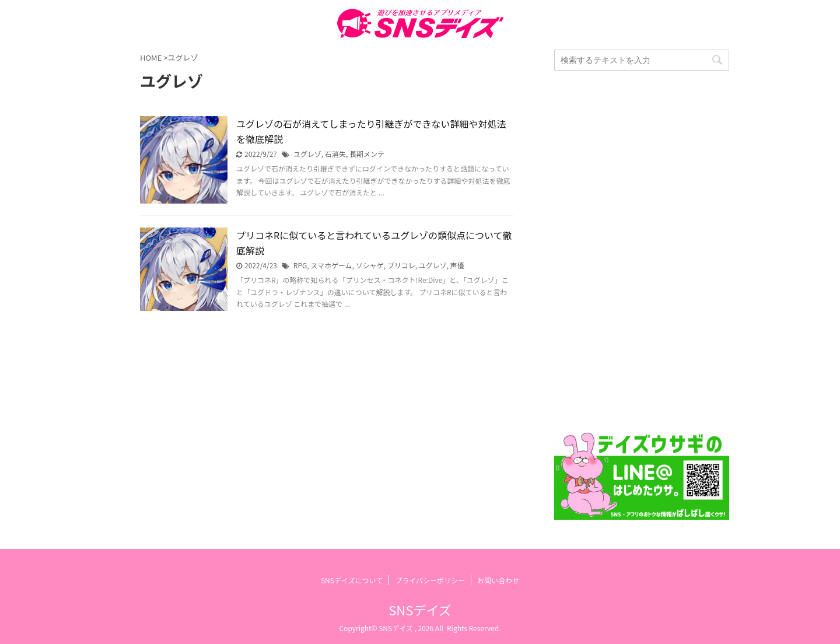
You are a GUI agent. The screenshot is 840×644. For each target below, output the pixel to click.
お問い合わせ (498, 580)
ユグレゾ (307, 154)
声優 (457, 265)
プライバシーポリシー (430, 580)
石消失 (335, 154)
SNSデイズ (420, 610)
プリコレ (401, 265)
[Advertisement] (642, 251)
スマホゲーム (331, 265)
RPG (300, 265)
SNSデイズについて (352, 580)
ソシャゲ (370, 265)
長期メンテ (367, 154)
